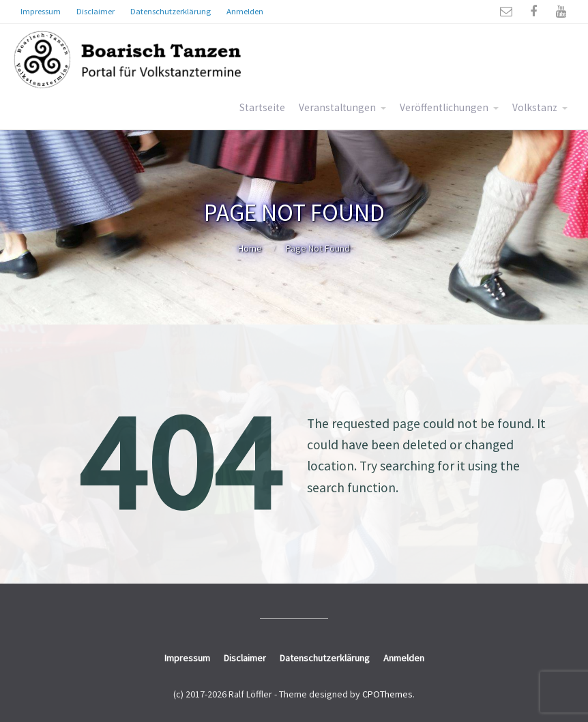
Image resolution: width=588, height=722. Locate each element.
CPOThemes (387, 694)
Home (250, 248)
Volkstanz (535, 107)
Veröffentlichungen (444, 107)
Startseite (262, 107)
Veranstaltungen (337, 107)
